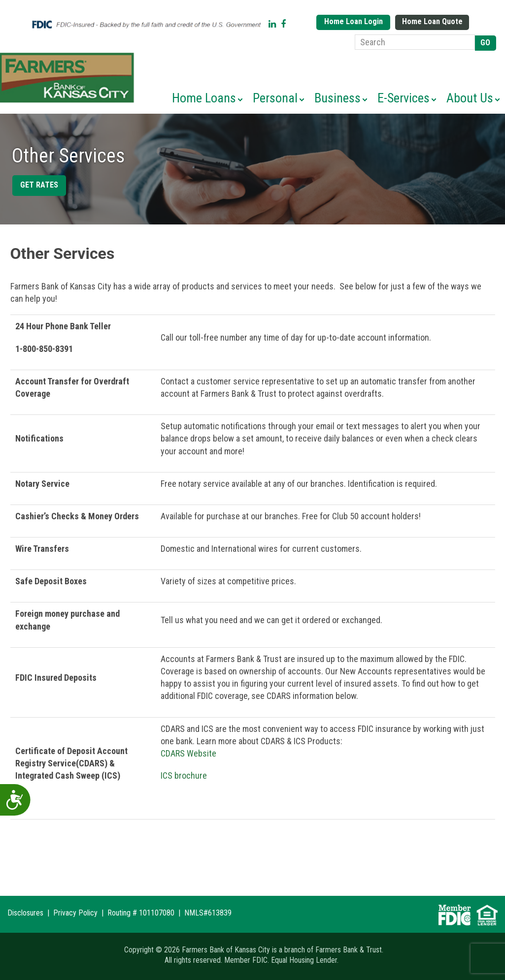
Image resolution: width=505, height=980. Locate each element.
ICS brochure (184, 775)
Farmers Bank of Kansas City (69, 78)
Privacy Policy (75, 913)
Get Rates (39, 185)
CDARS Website (188, 753)
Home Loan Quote (432, 21)
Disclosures (25, 913)
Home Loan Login (353, 21)
